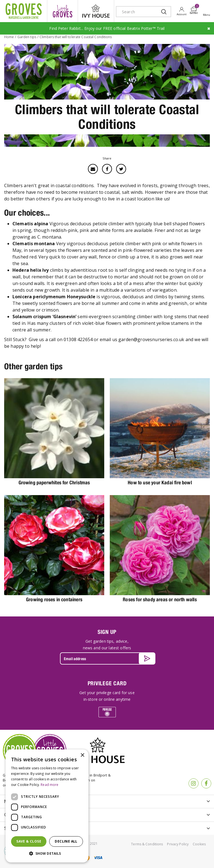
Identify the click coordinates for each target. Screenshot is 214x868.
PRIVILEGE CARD (107, 683)
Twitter (121, 169)
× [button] (82, 755)
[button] (47, 854)
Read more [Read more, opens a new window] (49, 785)
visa (98, 858)
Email (93, 169)
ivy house (96, 11)
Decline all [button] (66, 841)
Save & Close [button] (29, 841)
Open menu (208, 11)
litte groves (62, 11)
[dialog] (47, 806)
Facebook (107, 169)
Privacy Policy (178, 844)
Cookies (199, 844)
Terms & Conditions (147, 844)
